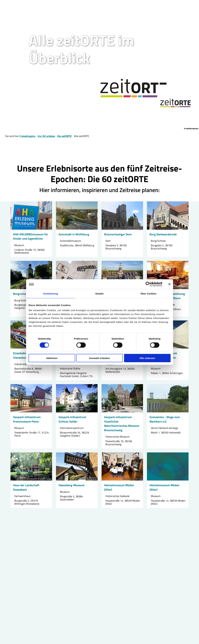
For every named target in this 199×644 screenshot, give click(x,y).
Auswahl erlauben (99, 358)
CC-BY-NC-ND (138, 228)
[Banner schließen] (169, 284)
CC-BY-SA (185, 411)
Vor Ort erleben (46, 136)
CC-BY (186, 288)
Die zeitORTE (64, 136)
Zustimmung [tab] (51, 293)
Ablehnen (52, 358)
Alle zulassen (147, 358)
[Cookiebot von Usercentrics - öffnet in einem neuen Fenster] (148, 284)
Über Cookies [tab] (149, 293)
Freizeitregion (28, 136)
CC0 (50, 228)
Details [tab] (100, 293)
